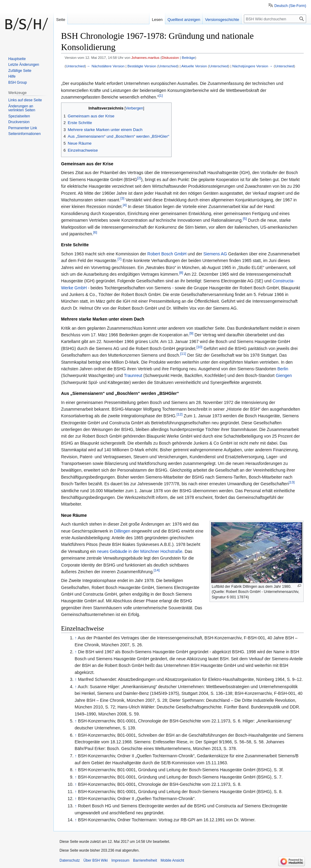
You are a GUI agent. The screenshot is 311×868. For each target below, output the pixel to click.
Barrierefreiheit (145, 860)
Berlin (283, 369)
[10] (199, 347)
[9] (191, 333)
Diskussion (170, 57)
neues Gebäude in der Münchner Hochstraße (140, 551)
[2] (139, 178)
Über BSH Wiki (96, 860)
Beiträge (189, 57)
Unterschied (75, 66)
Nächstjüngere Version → (253, 66)
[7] (120, 259)
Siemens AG (215, 254)
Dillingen (122, 531)
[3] (123, 198)
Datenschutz (70, 860)
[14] (157, 570)
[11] (183, 354)
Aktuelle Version (194, 66)
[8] (181, 273)
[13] (291, 482)
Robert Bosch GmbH (167, 254)
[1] (161, 95)
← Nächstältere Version (106, 66)
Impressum (120, 860)
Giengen (284, 375)
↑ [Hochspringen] (76, 638)
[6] (95, 232)
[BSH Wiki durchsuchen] (275, 19)
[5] (245, 219)
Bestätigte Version (142, 66)
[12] (180, 414)
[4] (125, 205)
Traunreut (133, 375)
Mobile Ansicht (172, 860)
